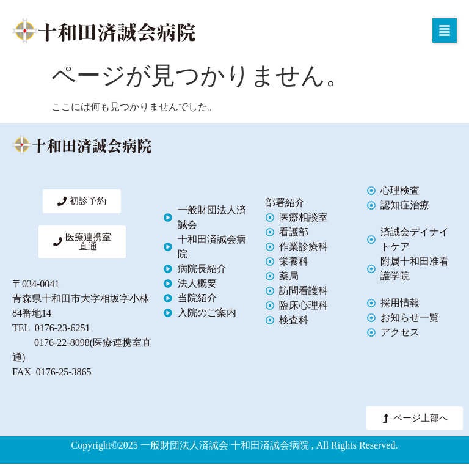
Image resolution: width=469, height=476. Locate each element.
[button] (445, 31)
